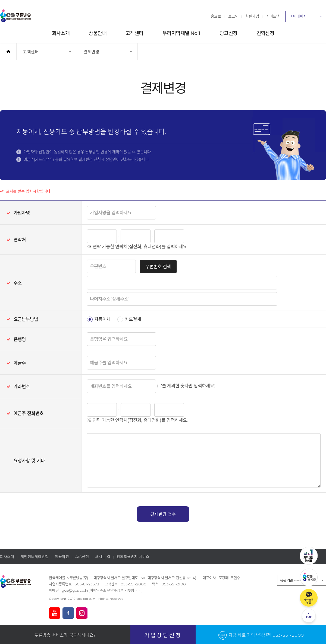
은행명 (20, 339)
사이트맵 (273, 16)
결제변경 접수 (163, 514)
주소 (18, 283)
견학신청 (265, 33)
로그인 (233, 16)
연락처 (20, 240)
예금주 (20, 363)
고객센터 (134, 33)
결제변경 (96, 54)
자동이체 (102, 319)
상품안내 (98, 33)
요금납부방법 (26, 319)
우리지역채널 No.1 (181, 33)
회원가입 (252, 16)
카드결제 (133, 319)
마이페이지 (306, 18)
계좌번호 (22, 387)
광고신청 (228, 33)
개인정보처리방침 (35, 557)
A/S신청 (82, 557)
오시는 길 (103, 557)
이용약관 (62, 557)
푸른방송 (15, 16)
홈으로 (216, 16)
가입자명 (22, 213)
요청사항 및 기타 (29, 461)
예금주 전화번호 (29, 413)
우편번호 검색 (158, 267)
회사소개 (61, 33)
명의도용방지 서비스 (133, 557)
